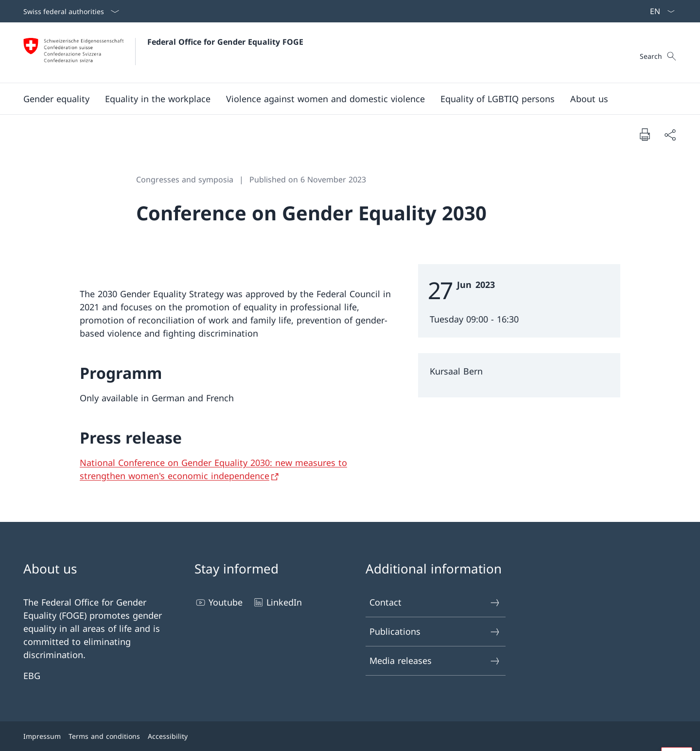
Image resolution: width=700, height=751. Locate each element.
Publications (435, 632)
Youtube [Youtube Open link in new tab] (219, 602)
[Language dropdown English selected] (659, 11)
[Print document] (645, 134)
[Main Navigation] (342, 99)
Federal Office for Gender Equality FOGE (225, 42)
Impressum (42, 736)
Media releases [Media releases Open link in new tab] (435, 661)
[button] (56, 99)
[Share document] (670, 134)
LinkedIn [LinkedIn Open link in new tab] (277, 602)
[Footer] (350, 736)
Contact (435, 602)
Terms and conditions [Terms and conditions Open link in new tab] (104, 736)
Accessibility (168, 736)
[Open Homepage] (163, 53)
